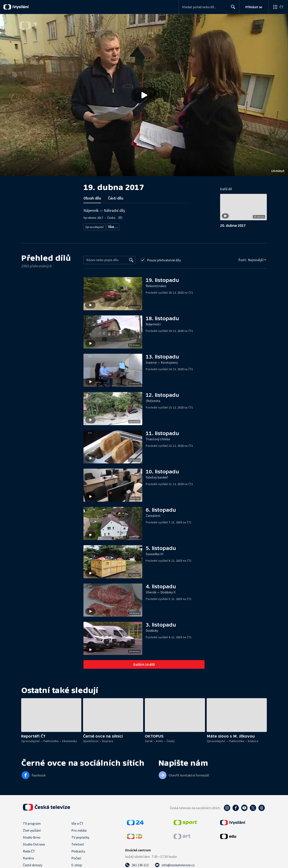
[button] (144, 95)
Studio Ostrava (34, 848)
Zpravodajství (94, 226)
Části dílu (116, 198)
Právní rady (168, 226)
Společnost (187, 226)
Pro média (79, 834)
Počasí (76, 862)
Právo (202, 226)
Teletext (78, 848)
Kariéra (28, 862)
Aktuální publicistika (120, 226)
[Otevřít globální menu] (278, 7)
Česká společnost (96, 232)
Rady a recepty (147, 226)
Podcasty (78, 855)
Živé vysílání (32, 834)
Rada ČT (29, 855)
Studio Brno (32, 841)
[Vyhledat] (131, 264)
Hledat (232, 9)
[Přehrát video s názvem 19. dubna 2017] (144, 95)
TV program (32, 827)
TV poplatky (80, 841)
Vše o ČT (78, 827)
